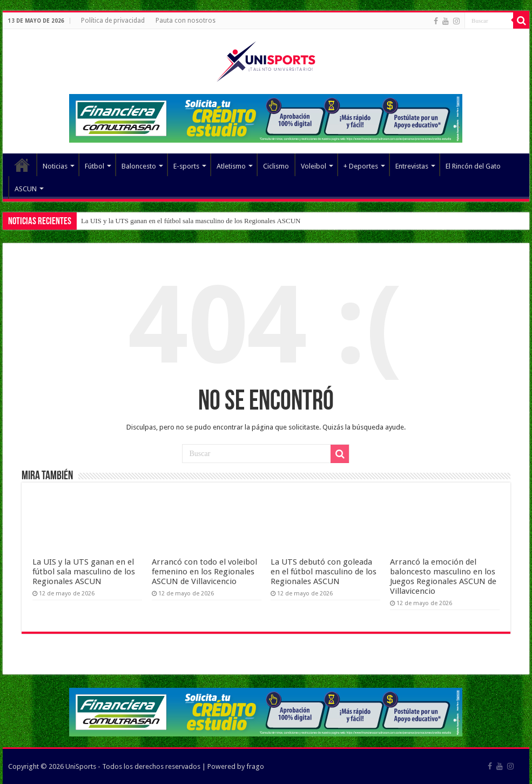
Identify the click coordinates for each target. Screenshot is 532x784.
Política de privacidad (113, 21)
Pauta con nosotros (186, 21)
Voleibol (314, 166)
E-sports (186, 166)
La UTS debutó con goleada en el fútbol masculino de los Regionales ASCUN (324, 572)
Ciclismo (276, 166)
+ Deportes (361, 166)
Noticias (55, 166)
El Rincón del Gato (473, 166)
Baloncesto (139, 166)
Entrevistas (412, 166)
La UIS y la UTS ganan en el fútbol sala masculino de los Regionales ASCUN (191, 221)
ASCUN (26, 189)
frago (255, 766)
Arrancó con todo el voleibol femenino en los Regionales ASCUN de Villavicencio (204, 572)
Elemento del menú (22, 165)
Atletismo (231, 166)
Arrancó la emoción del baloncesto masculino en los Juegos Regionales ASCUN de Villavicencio (443, 577)
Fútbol (95, 166)
